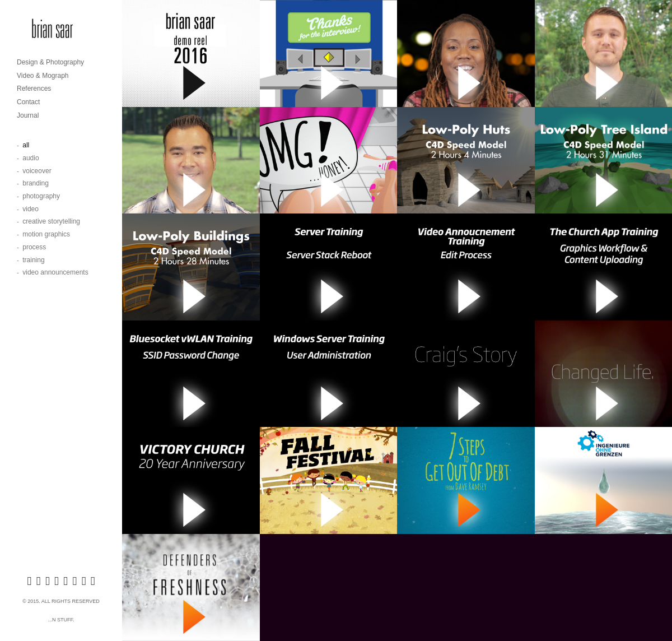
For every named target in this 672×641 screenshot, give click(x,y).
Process (34, 247)
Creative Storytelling (51, 221)
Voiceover (37, 171)
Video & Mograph (43, 76)
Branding (36, 183)
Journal (28, 115)
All (26, 145)
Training (33, 260)
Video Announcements (55, 272)
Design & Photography (50, 62)
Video (31, 209)
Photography (41, 196)
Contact (28, 102)
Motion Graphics (46, 234)
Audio (31, 158)
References (34, 89)
